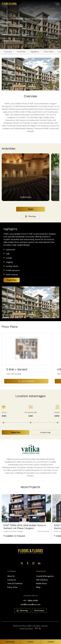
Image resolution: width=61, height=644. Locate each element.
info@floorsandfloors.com (30, 604)
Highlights (35, 52)
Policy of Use (12, 587)
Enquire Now (12, 280)
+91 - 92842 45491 (31, 601)
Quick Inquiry (39, 610)
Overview (8, 52)
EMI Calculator (42, 580)
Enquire (31, 209)
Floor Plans (49, 52)
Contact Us (12, 580)
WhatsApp (30, 216)
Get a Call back (26, 381)
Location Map (45, 432)
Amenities (21, 52)
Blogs (38, 587)
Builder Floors (42, 583)
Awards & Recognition (45, 576)
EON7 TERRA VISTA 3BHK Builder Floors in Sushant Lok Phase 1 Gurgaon (25, 527)
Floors (31, 642)
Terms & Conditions (15, 583)
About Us (11, 576)
